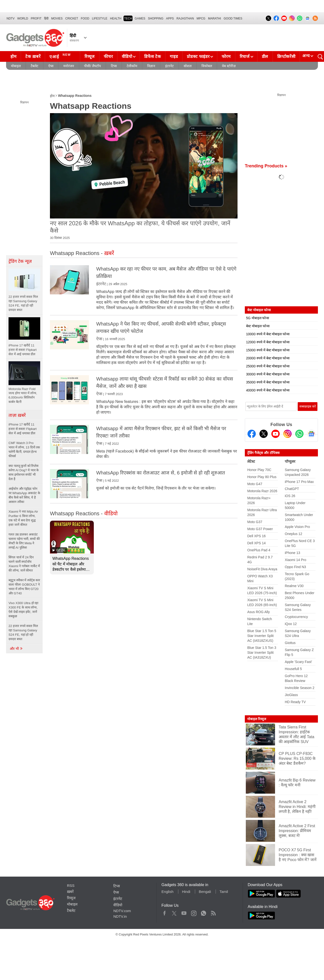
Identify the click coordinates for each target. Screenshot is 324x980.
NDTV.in (120, 916)
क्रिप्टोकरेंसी (286, 57)
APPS (170, 18)
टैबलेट (34, 66)
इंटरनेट (169, 66)
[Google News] (311, 434)
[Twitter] (264, 434)
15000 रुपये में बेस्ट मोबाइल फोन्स (268, 350)
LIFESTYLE (100, 18)
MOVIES (57, 18)
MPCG (201, 18)
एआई (61, 56)
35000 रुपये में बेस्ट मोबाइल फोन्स (268, 382)
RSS (71, 885)
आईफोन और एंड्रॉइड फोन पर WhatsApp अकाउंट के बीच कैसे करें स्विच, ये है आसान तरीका (24, 495)
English (167, 892)
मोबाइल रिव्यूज (257, 719)
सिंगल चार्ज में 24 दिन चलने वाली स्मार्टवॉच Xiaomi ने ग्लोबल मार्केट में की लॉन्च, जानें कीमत (24, 564)
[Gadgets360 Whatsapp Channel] (299, 434)
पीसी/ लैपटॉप (92, 66)
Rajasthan (185, 18)
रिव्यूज (90, 57)
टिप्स (114, 66)
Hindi (186, 892)
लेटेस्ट (251, 461)
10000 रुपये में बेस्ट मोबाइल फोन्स (268, 334)
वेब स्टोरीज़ (229, 66)
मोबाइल (16, 66)
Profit (36, 18)
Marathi (214, 18)
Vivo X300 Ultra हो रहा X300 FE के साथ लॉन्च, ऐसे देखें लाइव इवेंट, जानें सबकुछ (23, 610)
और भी (16, 649)
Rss (213, 912)
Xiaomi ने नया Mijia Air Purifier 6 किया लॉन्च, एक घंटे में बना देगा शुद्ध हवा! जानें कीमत (23, 518)
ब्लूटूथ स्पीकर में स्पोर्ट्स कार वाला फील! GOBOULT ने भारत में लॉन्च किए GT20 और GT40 (24, 587)
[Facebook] (252, 434)
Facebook (165, 912)
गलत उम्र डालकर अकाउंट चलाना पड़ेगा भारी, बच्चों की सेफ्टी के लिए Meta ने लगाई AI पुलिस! (24, 541)
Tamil (224, 892)
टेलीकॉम (132, 66)
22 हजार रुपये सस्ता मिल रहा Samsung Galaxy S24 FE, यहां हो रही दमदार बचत (23, 632)
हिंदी (46, 18)
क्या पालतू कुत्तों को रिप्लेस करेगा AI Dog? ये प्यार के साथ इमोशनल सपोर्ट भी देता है (24, 472)
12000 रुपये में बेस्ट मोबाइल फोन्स (268, 342)
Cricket (72, 18)
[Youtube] (276, 434)
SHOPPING (156, 18)
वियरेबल (207, 66)
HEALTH (116, 18)
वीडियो (127, 57)
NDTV (11, 18)
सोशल (188, 66)
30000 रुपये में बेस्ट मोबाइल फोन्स (268, 374)
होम (13, 57)
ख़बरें (70, 892)
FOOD (85, 18)
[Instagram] (287, 434)
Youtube (184, 912)
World (23, 18)
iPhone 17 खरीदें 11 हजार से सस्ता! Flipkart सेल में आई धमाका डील (23, 429)
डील (265, 57)
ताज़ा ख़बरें (17, 415)
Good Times (233, 18)
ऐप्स (51, 66)
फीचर (108, 57)
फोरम (226, 57)
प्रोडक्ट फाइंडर (198, 57)
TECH (128, 18)
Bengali (205, 892)
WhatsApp (204, 912)
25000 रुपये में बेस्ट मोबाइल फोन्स (268, 366)
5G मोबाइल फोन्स (257, 318)
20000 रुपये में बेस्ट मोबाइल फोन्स (268, 358)
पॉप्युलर (290, 461)
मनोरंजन (69, 66)
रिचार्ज (245, 57)
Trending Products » (266, 166)
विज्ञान (151, 66)
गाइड (174, 57)
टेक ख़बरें (33, 57)
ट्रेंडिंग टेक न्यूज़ (20, 261)
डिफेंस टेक (152, 57)
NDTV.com (122, 911)
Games (140, 18)
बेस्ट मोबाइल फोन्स (258, 326)
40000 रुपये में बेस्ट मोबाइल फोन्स (268, 390)
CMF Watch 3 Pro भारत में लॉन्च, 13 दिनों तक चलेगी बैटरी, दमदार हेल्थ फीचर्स (24, 449)
